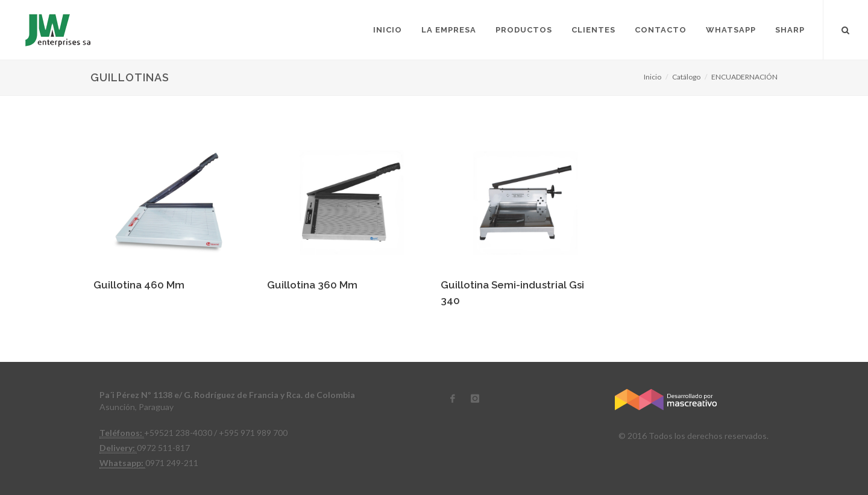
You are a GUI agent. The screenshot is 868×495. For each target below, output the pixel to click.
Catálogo (686, 77)
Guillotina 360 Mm (312, 285)
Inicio (653, 77)
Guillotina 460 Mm (139, 285)
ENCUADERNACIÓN (744, 77)
